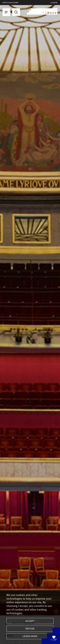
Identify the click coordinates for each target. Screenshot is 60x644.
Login (54, 3)
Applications (10, 3)
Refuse (30, 629)
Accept (30, 621)
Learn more (30, 636)
